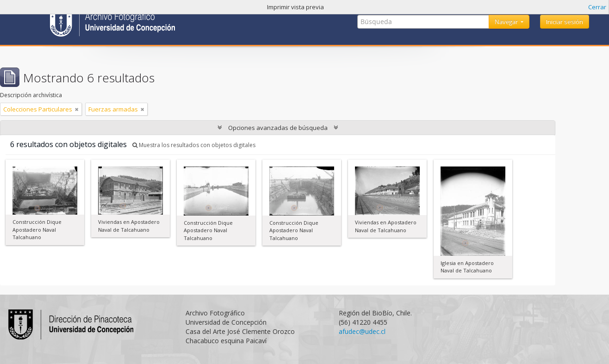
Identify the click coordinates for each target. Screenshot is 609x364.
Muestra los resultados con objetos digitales (194, 145)
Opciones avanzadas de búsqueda (278, 128)
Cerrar (597, 7)
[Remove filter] (77, 109)
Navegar (507, 22)
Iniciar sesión (565, 22)
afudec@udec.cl (362, 331)
